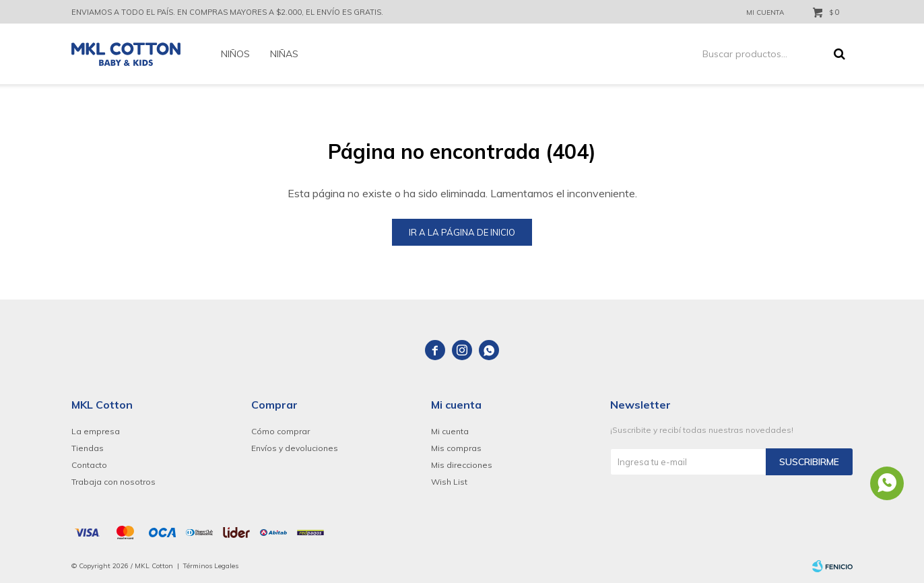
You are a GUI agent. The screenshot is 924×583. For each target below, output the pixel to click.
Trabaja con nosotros (113, 482)
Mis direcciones (462, 465)
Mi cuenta (450, 431)
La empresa (96, 431)
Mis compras (456, 448)
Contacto (89, 465)
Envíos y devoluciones (295, 448)
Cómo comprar (280, 431)
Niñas (284, 54)
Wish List (449, 482)
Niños (235, 54)
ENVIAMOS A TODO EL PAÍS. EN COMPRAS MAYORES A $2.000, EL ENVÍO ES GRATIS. (227, 12)
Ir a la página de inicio (462, 232)
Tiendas (88, 448)
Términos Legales (211, 566)
